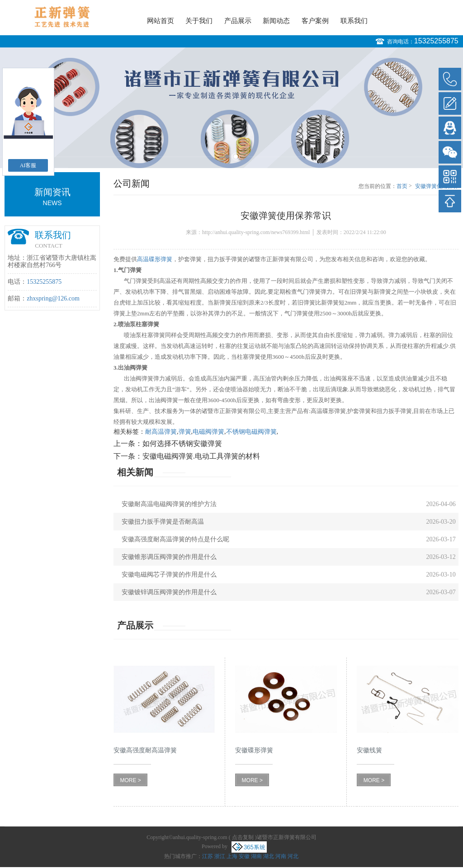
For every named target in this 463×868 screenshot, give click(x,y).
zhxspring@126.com (53, 298)
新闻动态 (276, 21)
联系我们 (354, 21)
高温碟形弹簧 (155, 259)
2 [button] (236, 157)
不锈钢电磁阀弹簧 (251, 432)
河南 (281, 856)
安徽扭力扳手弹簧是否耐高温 (163, 522)
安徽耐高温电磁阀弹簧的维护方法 (169, 504)
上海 (232, 856)
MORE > (130, 780)
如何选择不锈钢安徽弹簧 (182, 443)
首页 (402, 186)
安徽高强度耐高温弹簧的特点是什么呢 (175, 539)
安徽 (244, 856)
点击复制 (243, 837)
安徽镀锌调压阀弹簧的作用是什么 (169, 592)
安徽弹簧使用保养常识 (437, 187)
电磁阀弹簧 (208, 432)
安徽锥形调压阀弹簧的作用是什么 (169, 557)
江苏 (208, 856)
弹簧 (185, 432)
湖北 (269, 856)
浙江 (220, 856)
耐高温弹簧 (161, 432)
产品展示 (238, 21)
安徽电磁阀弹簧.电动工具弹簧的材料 (201, 456)
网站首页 (161, 21)
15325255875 (436, 41)
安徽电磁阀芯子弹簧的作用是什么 (169, 575)
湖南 (256, 856)
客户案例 (315, 21)
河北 (293, 856)
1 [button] (227, 157)
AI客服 (28, 165)
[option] (231, 108)
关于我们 (199, 21)
